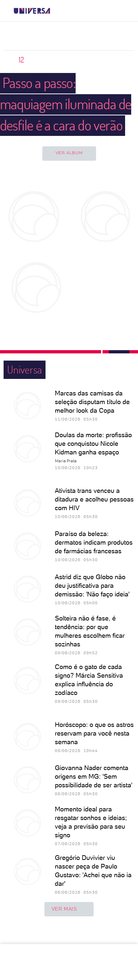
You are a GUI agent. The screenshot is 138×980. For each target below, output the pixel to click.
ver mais (69, 909)
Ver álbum (69, 153)
